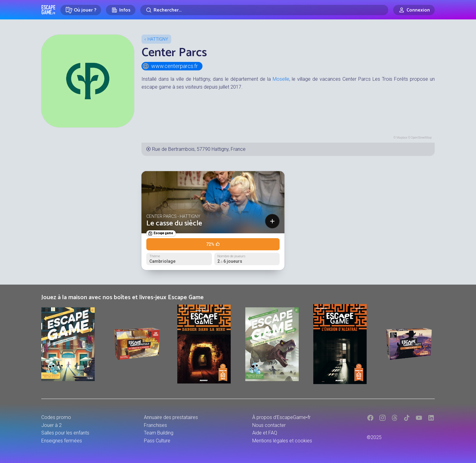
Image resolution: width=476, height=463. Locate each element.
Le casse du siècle (174, 223)
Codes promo (56, 417)
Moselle (281, 79)
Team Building (159, 433)
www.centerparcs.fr (170, 66)
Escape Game (48, 10)
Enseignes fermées (62, 441)
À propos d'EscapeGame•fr (281, 417)
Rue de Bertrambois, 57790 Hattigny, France (199, 149)
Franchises (155, 425)
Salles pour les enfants (65, 433)
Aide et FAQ (265, 433)
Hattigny (158, 39)
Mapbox (402, 138)
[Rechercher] (264, 10)
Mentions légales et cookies (282, 441)
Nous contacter (269, 425)
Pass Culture (157, 441)
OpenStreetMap (421, 138)
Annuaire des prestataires (171, 417)
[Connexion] (414, 10)
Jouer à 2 (51, 425)
